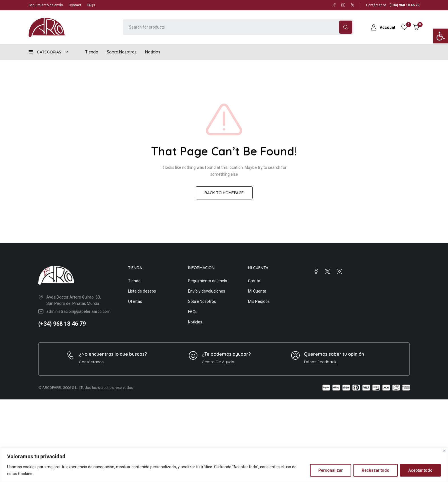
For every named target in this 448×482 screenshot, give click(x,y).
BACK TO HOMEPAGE (224, 193)
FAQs (91, 5)
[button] (441, 36)
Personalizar (331, 470)
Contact (75, 5)
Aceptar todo (420, 470)
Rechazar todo (376, 470)
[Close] (444, 451)
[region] (224, 465)
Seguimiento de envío (46, 5)
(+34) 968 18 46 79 (62, 324)
